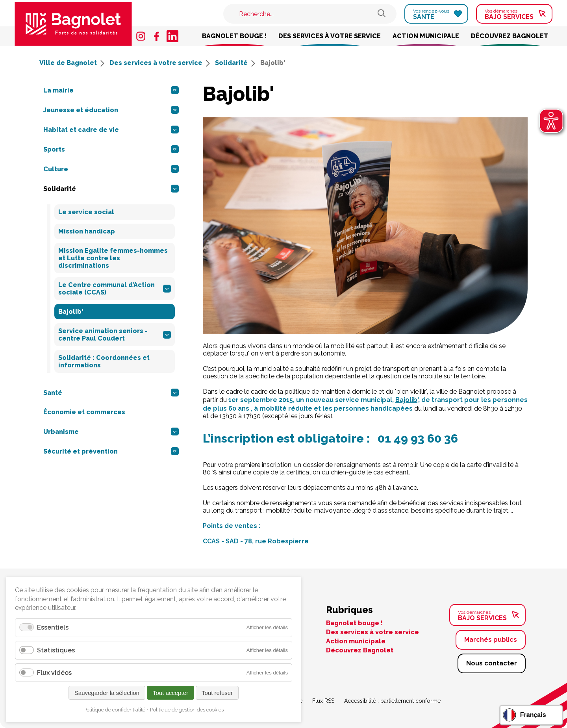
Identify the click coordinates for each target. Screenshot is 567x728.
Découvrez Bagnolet (510, 36)
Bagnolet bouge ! (234, 36)
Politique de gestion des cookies (187, 710)
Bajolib (406, 400)
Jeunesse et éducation (111, 110)
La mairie (111, 90)
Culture (111, 169)
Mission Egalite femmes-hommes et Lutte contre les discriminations (113, 258)
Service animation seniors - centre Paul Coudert (115, 335)
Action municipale (426, 36)
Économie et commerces (84, 412)
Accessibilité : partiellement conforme (392, 701)
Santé (111, 393)
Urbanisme (111, 432)
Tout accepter (170, 693)
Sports (111, 149)
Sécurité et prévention (111, 451)
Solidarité (235, 63)
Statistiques (56, 650)
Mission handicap (87, 231)
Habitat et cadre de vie (111, 130)
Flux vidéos (54, 673)
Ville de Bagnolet (72, 63)
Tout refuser (217, 693)
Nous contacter (492, 663)
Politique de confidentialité (114, 710)
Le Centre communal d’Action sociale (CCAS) (115, 289)
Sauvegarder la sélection (107, 693)
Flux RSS (323, 701)
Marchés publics (491, 640)
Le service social (86, 212)
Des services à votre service (330, 36)
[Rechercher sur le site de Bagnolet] (382, 14)
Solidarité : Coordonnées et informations (104, 361)
